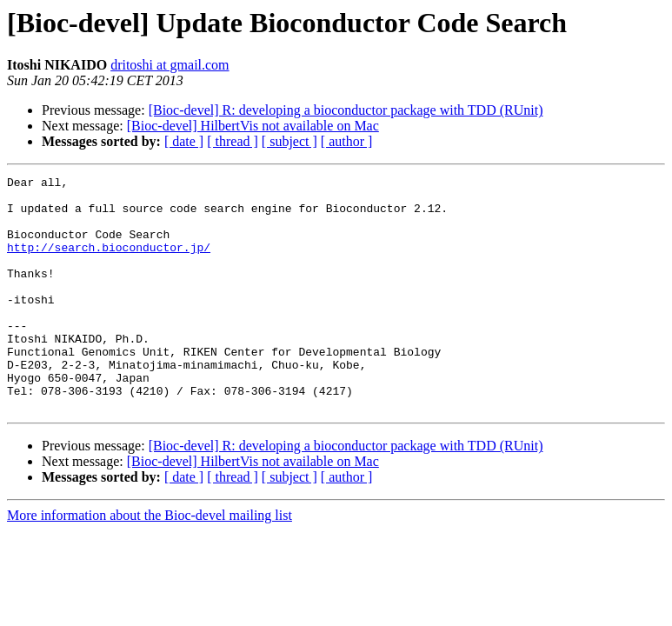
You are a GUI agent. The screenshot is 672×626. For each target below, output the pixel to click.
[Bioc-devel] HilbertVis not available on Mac (253, 126)
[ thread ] (233, 141)
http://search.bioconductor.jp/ (109, 263)
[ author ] (347, 141)
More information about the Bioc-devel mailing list (150, 562)
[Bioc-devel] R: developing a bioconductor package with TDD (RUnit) (346, 110)
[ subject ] (289, 141)
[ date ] (184, 141)
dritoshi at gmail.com (170, 65)
